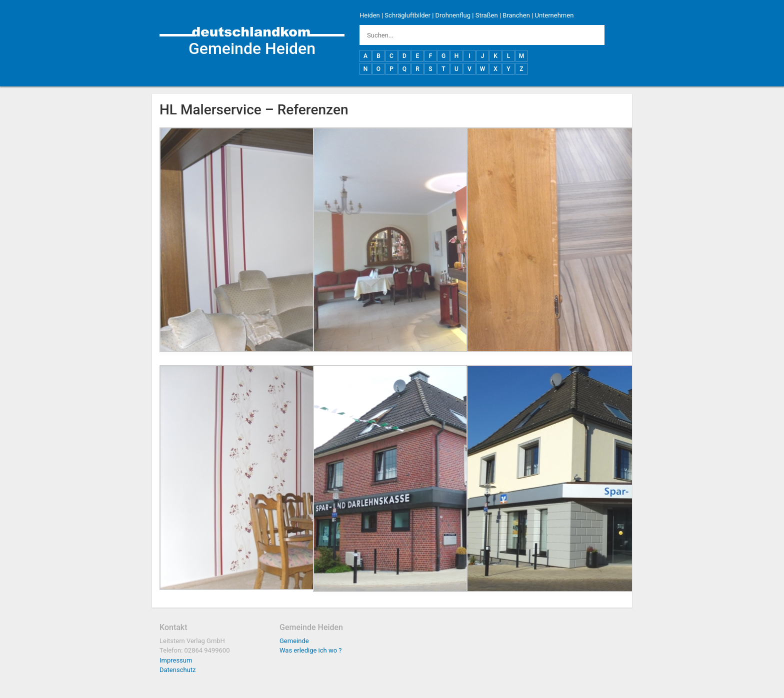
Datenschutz (177, 670)
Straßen (487, 15)
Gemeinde (294, 641)
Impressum (176, 660)
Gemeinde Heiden (252, 48)
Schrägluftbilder (407, 15)
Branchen (516, 15)
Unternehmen (554, 15)
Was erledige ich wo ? (311, 650)
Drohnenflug (453, 15)
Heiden (370, 15)
